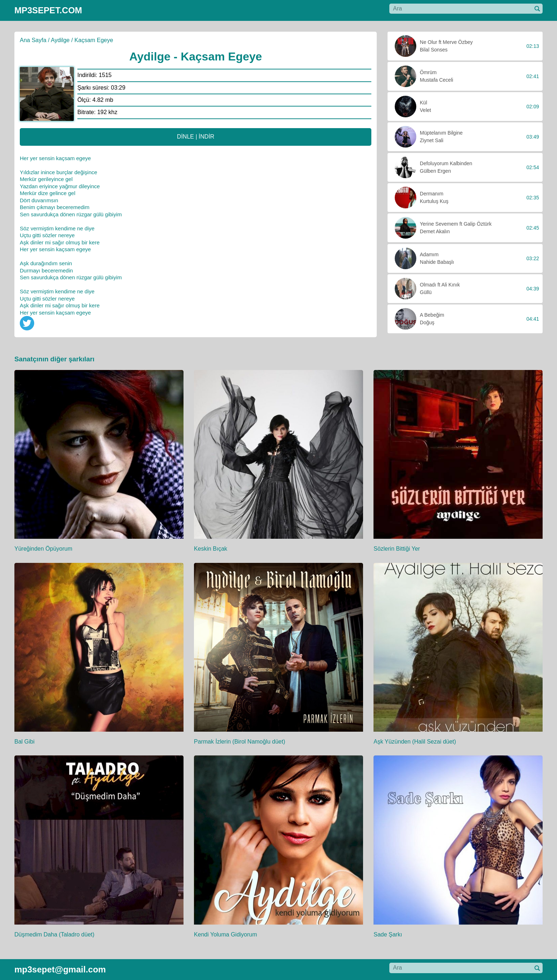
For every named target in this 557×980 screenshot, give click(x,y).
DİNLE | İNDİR (196, 137)
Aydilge (60, 40)
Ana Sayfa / (35, 40)
